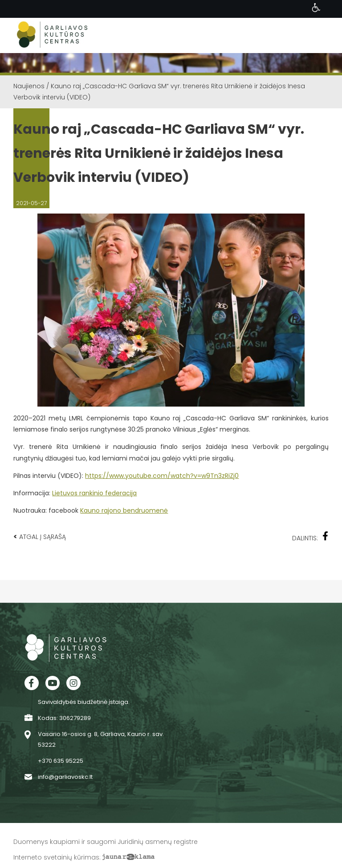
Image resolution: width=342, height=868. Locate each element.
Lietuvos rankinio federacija (94, 493)
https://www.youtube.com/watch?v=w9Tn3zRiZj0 (162, 476)
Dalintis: (310, 537)
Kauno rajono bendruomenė (124, 510)
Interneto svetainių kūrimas (56, 857)
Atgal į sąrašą (40, 537)
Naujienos (29, 86)
